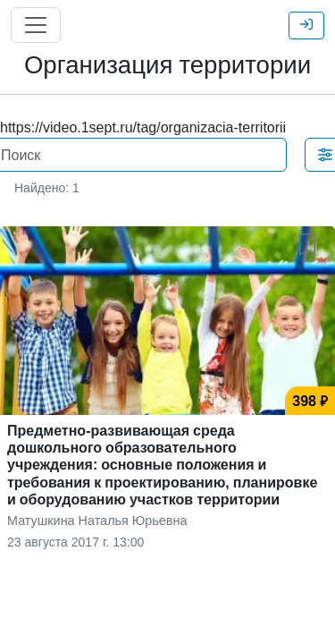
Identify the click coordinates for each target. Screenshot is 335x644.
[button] (311, 241)
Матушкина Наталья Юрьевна (97, 520)
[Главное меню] (36, 25)
